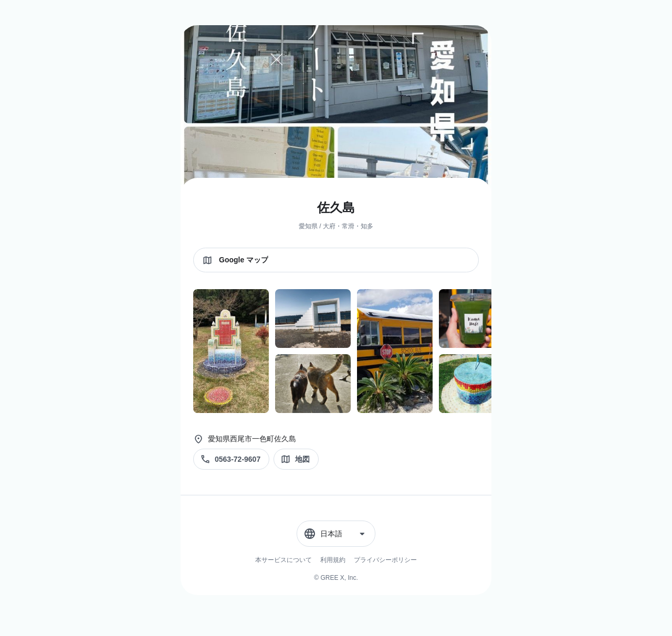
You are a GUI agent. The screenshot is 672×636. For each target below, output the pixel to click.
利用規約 (333, 560)
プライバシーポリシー (385, 560)
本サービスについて (283, 560)
